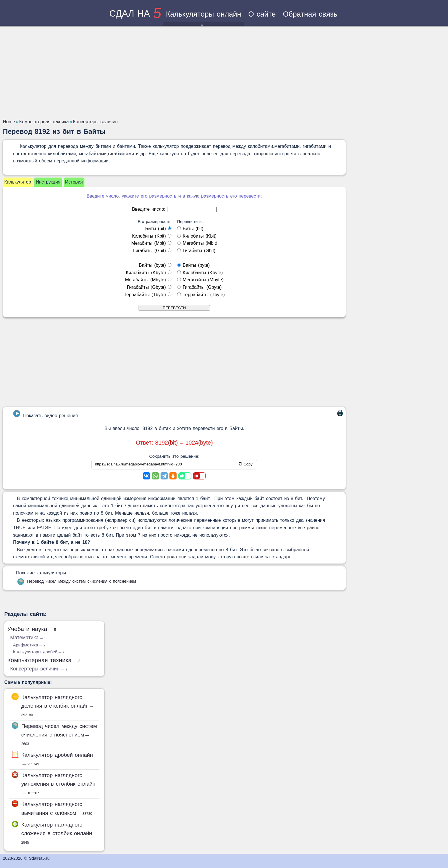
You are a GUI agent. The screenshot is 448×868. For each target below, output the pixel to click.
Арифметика (29, 645)
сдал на (135, 13)
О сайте (262, 14)
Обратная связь (310, 14)
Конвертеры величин (39, 669)
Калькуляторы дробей (39, 652)
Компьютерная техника (44, 660)
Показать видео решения (45, 414)
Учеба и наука (32, 629)
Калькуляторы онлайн (204, 18)
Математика (28, 638)
